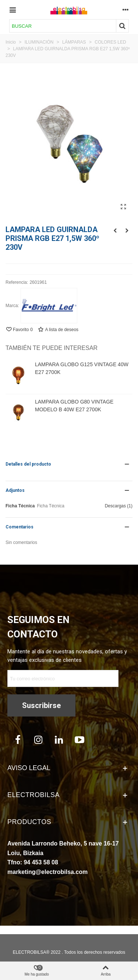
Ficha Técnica (20, 506)
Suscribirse (41, 705)
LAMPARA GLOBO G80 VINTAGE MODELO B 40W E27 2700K (74, 406)
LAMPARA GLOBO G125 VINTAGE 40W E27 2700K (82, 368)
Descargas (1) (119, 506)
